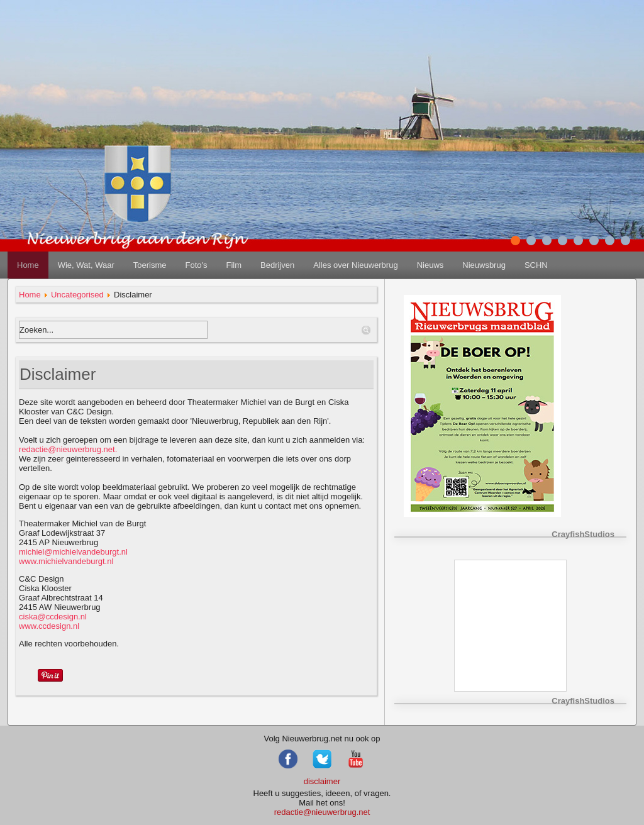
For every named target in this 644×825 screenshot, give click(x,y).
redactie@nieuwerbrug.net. (68, 449)
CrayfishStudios (583, 534)
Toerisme (150, 265)
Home (28, 265)
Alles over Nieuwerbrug (355, 265)
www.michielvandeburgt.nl (66, 561)
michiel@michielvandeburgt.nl (73, 552)
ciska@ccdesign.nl (53, 617)
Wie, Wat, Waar (86, 265)
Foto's (196, 265)
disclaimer (322, 781)
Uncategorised (77, 295)
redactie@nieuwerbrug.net (322, 812)
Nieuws (430, 265)
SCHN (536, 265)
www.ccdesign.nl (53, 621)
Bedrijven (277, 265)
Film (234, 265)
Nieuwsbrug (484, 265)
